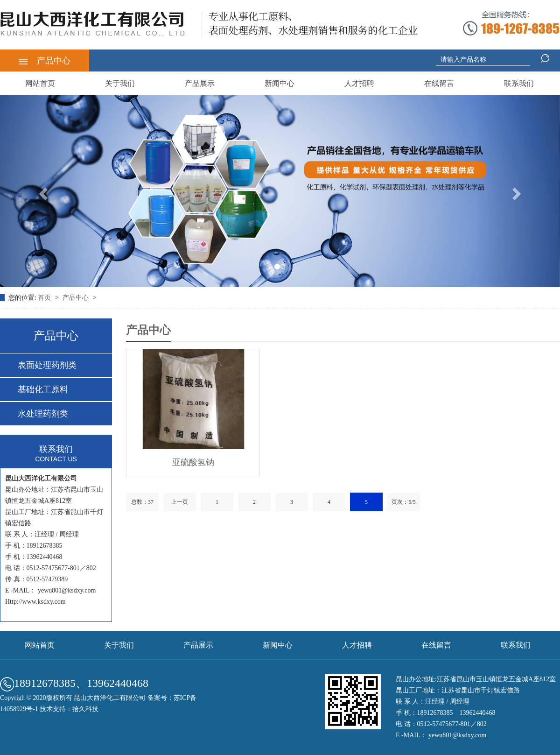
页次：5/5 (403, 502)
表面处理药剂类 (47, 365)
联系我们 (519, 83)
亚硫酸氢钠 (193, 462)
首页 (45, 298)
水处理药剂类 (43, 414)
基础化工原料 (43, 389)
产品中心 (45, 61)
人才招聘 (359, 83)
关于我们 (120, 83)
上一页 (180, 502)
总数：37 (142, 502)
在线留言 (439, 83)
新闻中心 (280, 83)
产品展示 (200, 83)
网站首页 (40, 83)
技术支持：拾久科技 (69, 709)
